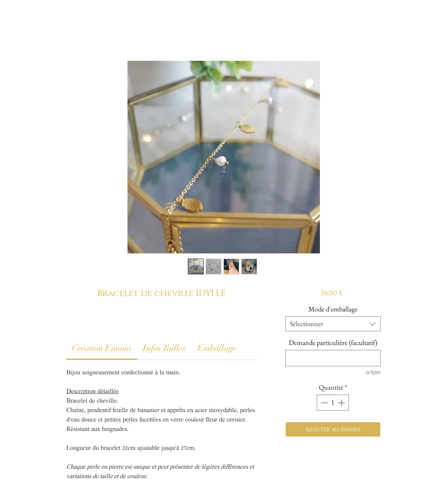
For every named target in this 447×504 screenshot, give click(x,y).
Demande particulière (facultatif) (333, 343)
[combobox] (333, 324)
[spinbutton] (333, 403)
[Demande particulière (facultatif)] (333, 358)
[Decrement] (324, 403)
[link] (102, 348)
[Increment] (342, 403)
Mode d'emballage (333, 309)
